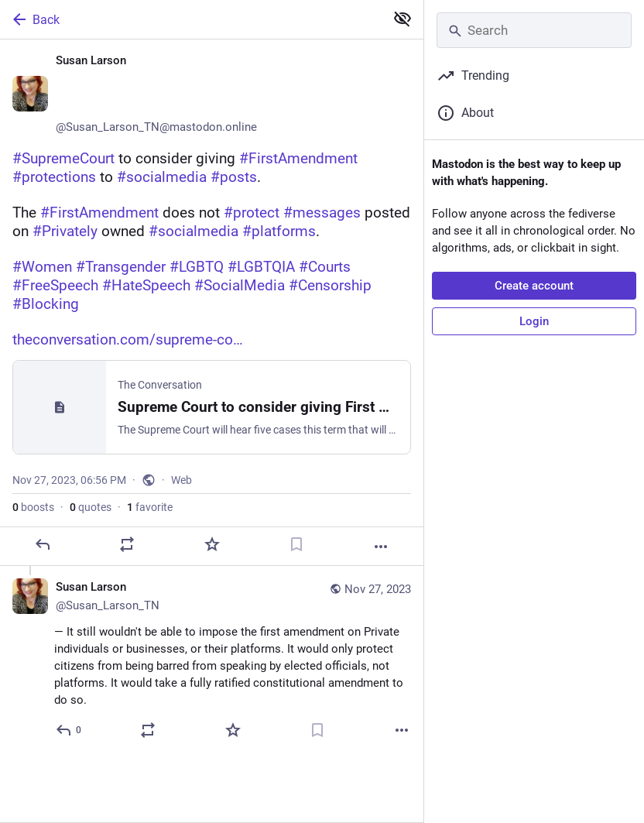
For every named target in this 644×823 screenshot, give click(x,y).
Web (182, 480)
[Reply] (43, 544)
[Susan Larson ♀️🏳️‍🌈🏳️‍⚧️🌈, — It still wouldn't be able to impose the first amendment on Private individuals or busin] (212, 661)
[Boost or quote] (127, 544)
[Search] (534, 30)
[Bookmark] (296, 544)
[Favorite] (212, 544)
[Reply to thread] (69, 730)
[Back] (191, 19)
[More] (381, 547)
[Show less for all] (402, 19)
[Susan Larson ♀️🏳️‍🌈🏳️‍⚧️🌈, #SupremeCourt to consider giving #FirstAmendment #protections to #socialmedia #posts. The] (212, 303)
